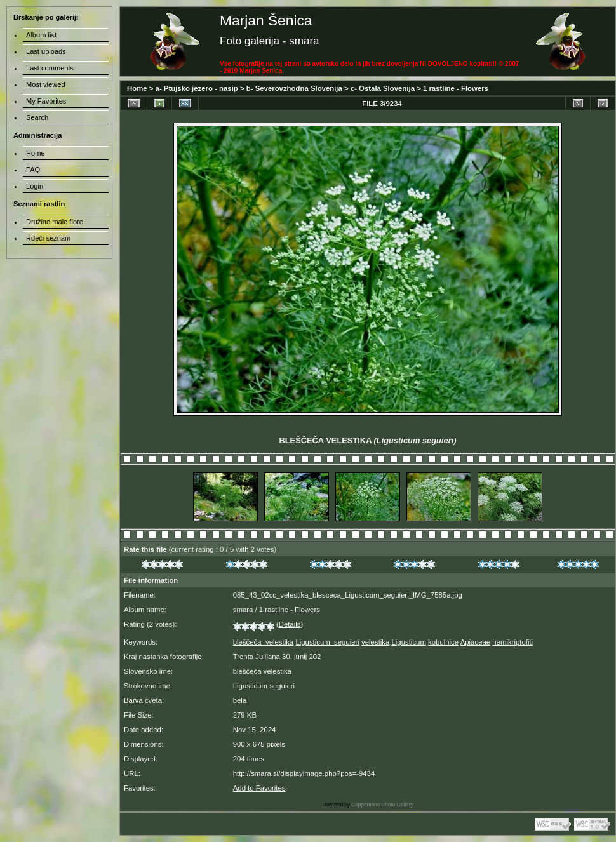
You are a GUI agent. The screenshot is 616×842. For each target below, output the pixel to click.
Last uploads (46, 51)
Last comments (50, 68)
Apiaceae (475, 642)
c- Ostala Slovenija (383, 88)
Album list (41, 35)
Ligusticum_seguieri (327, 642)
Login (35, 186)
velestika (375, 642)
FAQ (33, 170)
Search (37, 117)
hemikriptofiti (512, 642)
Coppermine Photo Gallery (382, 805)
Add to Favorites (259, 788)
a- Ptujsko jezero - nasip (197, 88)
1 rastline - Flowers (456, 88)
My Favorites (46, 101)
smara (243, 610)
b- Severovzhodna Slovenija (294, 88)
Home (137, 88)
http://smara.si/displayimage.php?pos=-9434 (304, 773)
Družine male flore (55, 222)
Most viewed (46, 84)
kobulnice (443, 642)
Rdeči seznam (48, 238)
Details (290, 624)
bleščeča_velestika (263, 642)
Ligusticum (409, 642)
